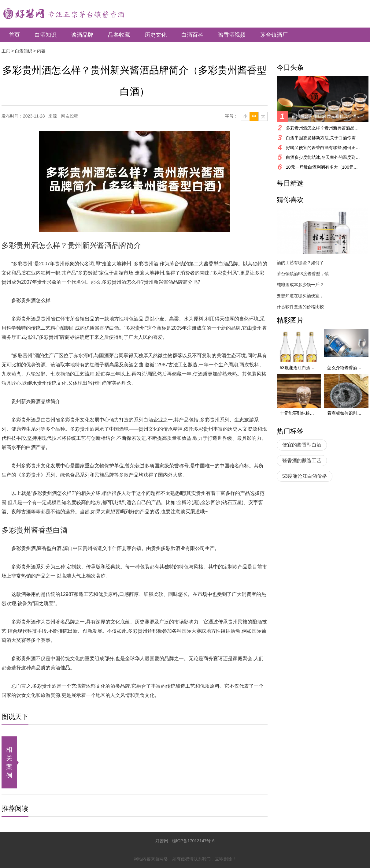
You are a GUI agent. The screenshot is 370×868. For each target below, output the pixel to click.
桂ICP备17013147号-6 (193, 841)
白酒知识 (46, 35)
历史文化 (156, 35)
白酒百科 (192, 35)
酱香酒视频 (232, 35)
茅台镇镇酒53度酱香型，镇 (303, 274)
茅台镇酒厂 (274, 35)
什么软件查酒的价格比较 (300, 307)
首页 (14, 35)
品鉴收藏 (119, 35)
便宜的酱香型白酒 (302, 445)
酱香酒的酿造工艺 (302, 460)
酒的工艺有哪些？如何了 (300, 263)
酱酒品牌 (82, 35)
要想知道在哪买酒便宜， (300, 296)
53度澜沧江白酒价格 (305, 476)
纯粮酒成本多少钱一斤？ (300, 285)
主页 (6, 51)
